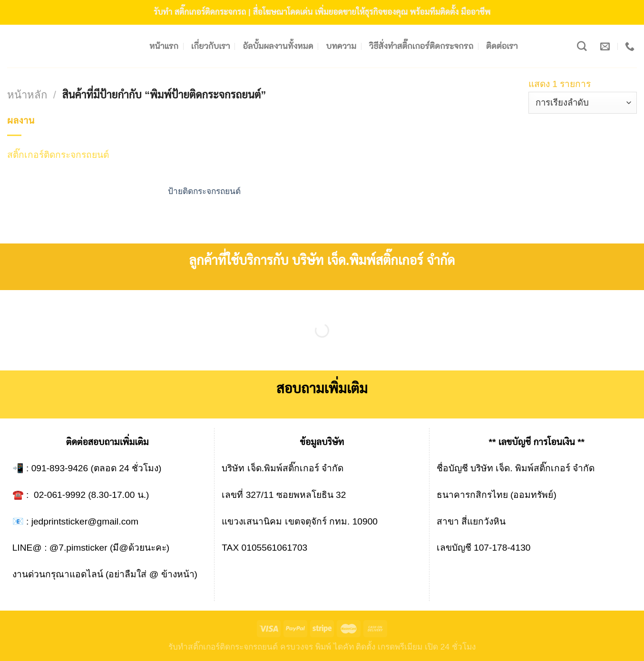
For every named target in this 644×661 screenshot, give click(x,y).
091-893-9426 (60, 468)
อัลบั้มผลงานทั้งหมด (278, 46)
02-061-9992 (60, 495)
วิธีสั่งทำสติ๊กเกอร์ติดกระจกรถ (421, 46)
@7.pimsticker (78, 548)
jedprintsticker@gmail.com (85, 521)
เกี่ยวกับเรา (211, 46)
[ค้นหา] (582, 46)
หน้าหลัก (27, 95)
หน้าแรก (164, 46)
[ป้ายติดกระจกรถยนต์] (211, 146)
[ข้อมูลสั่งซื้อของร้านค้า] (583, 103)
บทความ (342, 46)
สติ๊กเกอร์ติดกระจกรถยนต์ (58, 155)
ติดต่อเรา (502, 46)
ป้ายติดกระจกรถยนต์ (204, 191)
